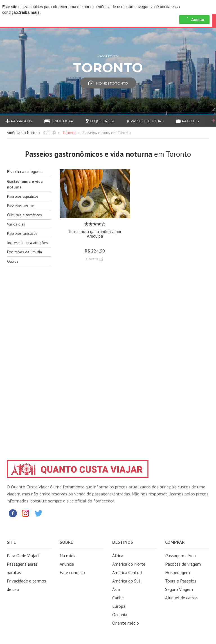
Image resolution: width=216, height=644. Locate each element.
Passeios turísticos (22, 233)
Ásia (116, 589)
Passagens (19, 121)
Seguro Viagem (179, 589)
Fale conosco (72, 572)
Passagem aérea (180, 556)
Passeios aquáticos (23, 196)
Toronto (69, 133)
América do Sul (126, 581)
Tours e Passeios (181, 581)
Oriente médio (126, 623)
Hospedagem (177, 572)
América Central (127, 572)
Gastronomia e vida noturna (25, 184)
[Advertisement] (29, 359)
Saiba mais (29, 12)
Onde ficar (59, 121)
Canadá (49, 133)
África (118, 556)
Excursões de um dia (24, 252)
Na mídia (68, 556)
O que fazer (100, 121)
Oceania (120, 615)
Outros (13, 261)
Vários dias (16, 224)
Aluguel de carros (181, 598)
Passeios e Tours (145, 121)
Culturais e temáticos (24, 215)
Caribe (118, 598)
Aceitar (194, 20)
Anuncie (67, 564)
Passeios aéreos (21, 206)
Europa (119, 606)
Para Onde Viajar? (23, 556)
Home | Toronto (108, 83)
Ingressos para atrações (27, 243)
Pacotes (187, 121)
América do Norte (22, 133)
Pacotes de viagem (183, 564)
